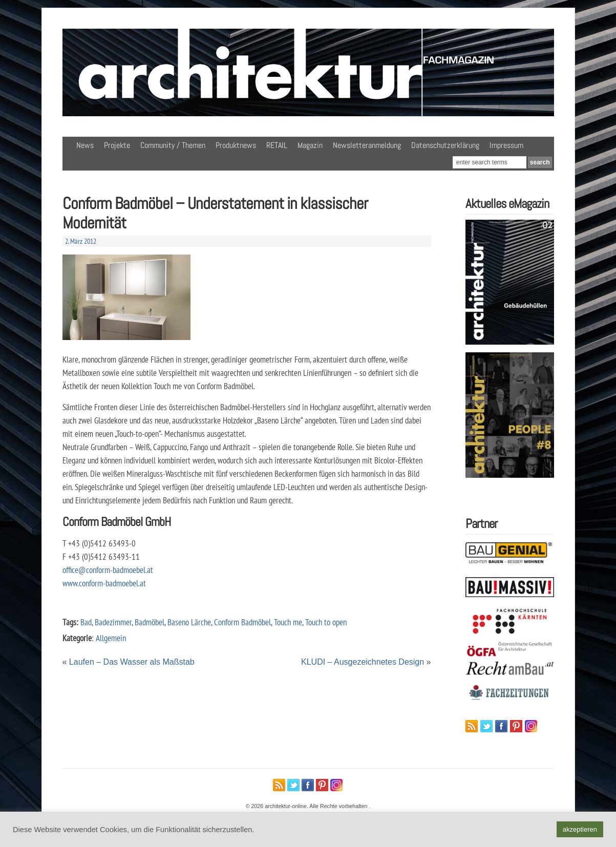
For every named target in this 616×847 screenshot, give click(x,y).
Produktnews (236, 145)
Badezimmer (113, 622)
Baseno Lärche (189, 622)
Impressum (506, 145)
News (85, 145)
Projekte (117, 145)
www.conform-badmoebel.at (104, 583)
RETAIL (277, 145)
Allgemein (111, 638)
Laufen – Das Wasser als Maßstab (132, 662)
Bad (86, 622)
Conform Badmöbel (242, 622)
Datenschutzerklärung (445, 145)
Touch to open (326, 622)
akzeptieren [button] (580, 829)
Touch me (288, 622)
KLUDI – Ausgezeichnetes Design (363, 662)
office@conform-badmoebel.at (108, 570)
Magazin (310, 145)
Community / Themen (173, 145)
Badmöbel (150, 622)
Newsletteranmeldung (367, 145)
